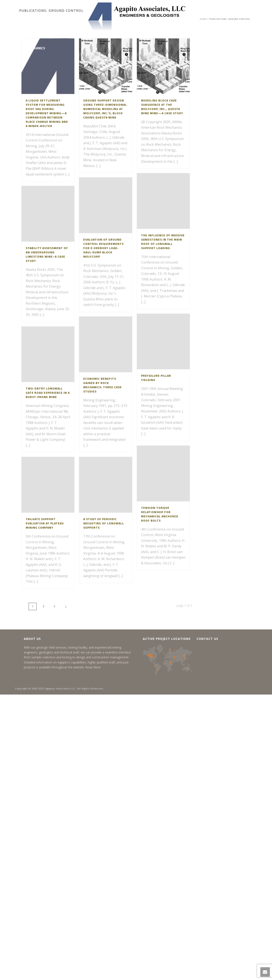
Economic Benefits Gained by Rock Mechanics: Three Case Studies (103, 385)
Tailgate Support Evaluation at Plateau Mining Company (45, 523)
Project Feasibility (205, 37)
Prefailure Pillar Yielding (156, 378)
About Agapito (48, 37)
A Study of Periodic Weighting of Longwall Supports (104, 523)
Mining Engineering (84, 37)
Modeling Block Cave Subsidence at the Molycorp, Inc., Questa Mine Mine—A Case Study (162, 107)
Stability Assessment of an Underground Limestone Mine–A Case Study (47, 254)
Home (23, 37)
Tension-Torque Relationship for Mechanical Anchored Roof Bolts (160, 514)
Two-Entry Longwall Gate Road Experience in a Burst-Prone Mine (48, 393)
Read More (93, 667)
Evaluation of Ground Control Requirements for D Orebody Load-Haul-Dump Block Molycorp (103, 248)
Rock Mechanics (32, 48)
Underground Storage (162, 37)
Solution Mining (121, 37)
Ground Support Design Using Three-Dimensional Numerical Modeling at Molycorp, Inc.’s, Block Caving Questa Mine (105, 109)
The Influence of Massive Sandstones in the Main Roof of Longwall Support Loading (163, 242)
